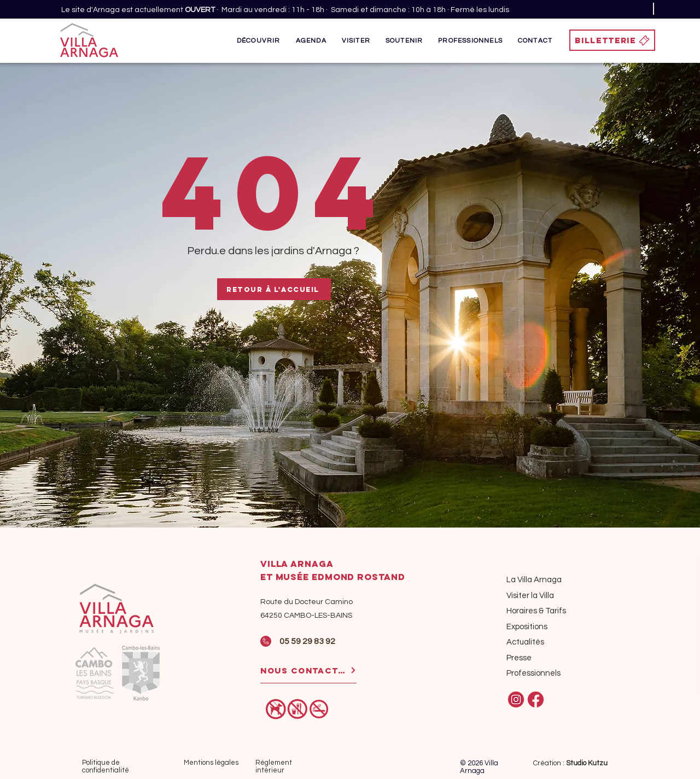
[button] (259, 40)
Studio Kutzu (587, 763)
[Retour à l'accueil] (274, 289)
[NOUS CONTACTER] (308, 671)
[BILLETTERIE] (612, 40)
